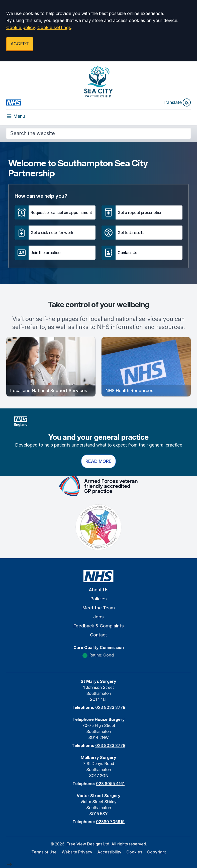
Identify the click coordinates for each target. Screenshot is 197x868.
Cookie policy (21, 27)
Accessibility (109, 852)
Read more (98, 461)
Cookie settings (54, 27)
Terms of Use (44, 852)
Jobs (98, 617)
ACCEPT (20, 44)
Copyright (157, 852)
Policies (99, 599)
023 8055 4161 (110, 784)
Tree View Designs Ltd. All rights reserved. (107, 844)
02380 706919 (110, 822)
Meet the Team (99, 608)
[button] (55, 212)
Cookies (134, 852)
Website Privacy (77, 852)
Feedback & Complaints (99, 626)
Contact (98, 635)
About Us (99, 590)
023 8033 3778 (110, 707)
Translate (177, 102)
